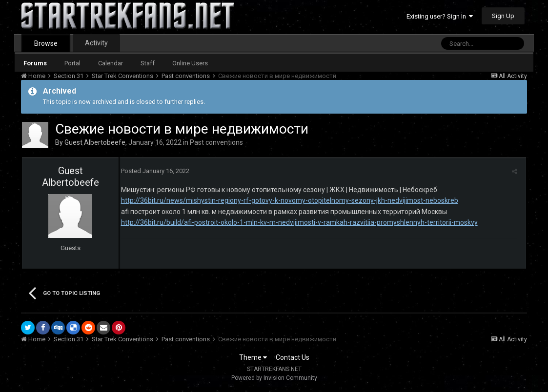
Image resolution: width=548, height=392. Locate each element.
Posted (154, 171)
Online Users (190, 63)
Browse (46, 43)
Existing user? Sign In (440, 16)
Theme (253, 357)
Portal (72, 63)
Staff (148, 63)
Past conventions (216, 142)
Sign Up (503, 16)
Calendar (111, 63)
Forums (35, 63)
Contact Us (293, 357)
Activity (96, 43)
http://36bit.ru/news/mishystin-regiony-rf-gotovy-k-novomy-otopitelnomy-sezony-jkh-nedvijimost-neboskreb (288, 200)
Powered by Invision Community (274, 378)
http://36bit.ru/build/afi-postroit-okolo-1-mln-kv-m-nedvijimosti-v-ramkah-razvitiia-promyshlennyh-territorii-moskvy (298, 222)
